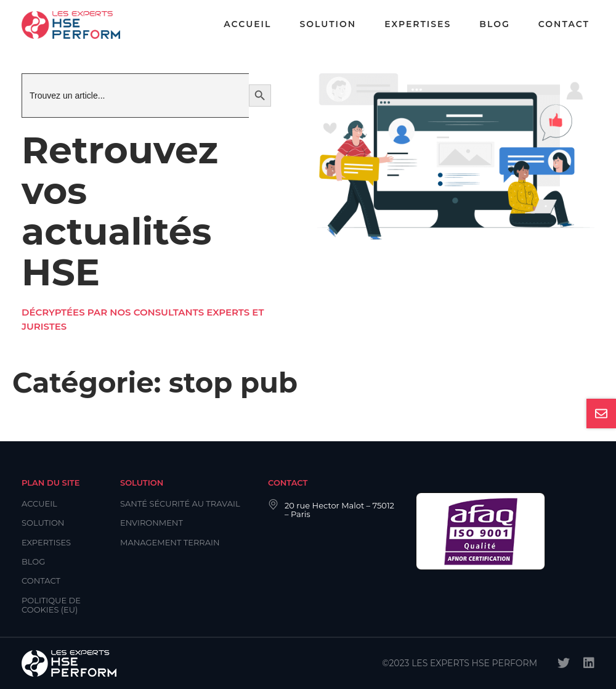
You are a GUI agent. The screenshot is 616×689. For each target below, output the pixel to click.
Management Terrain (170, 542)
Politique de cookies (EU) (51, 605)
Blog (494, 24)
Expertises (418, 24)
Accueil (247, 24)
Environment (152, 523)
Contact (564, 24)
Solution (328, 24)
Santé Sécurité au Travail (180, 503)
